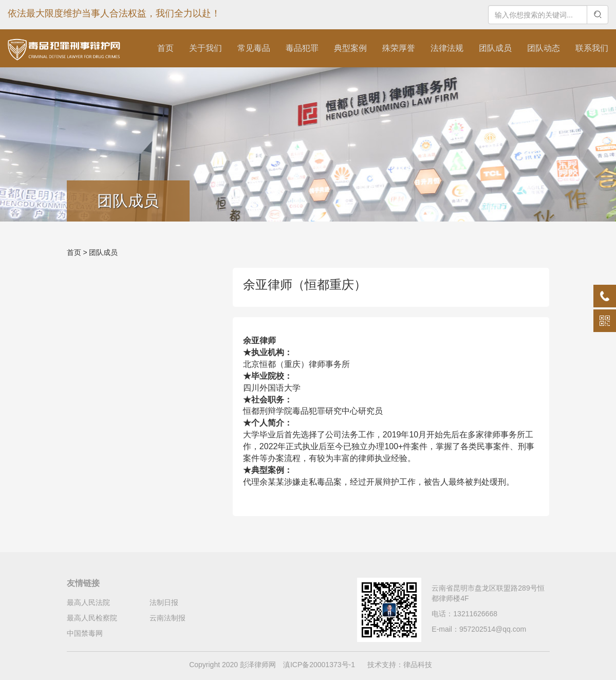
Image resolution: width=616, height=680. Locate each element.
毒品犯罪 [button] (302, 48)
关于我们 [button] (206, 48)
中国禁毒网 (85, 633)
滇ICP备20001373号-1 (319, 665)
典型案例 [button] (350, 48)
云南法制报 (167, 618)
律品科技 (418, 665)
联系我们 (592, 48)
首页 (165, 48)
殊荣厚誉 (399, 48)
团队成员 (495, 48)
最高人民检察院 (92, 618)
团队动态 (544, 48)
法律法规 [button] (447, 48)
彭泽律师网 (258, 665)
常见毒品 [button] (254, 48)
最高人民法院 (88, 602)
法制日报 (164, 602)
